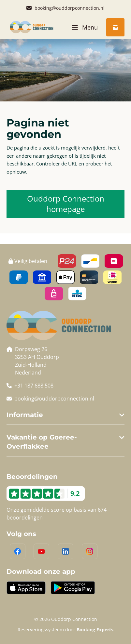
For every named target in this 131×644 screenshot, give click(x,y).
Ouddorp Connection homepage (66, 204)
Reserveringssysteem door (65, 630)
